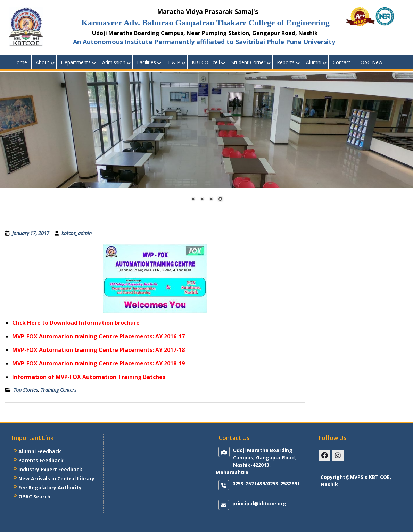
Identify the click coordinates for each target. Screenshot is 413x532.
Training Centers (59, 390)
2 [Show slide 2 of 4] (202, 200)
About (43, 62)
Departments (76, 62)
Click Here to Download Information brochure (76, 323)
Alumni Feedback (40, 451)
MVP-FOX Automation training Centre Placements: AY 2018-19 (98, 363)
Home (20, 62)
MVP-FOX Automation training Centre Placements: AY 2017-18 (98, 350)
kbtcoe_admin (77, 233)
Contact (342, 62)
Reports (286, 62)
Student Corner (248, 62)
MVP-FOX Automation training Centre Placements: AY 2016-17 (98, 336)
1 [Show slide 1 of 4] (193, 200)
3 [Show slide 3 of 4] (211, 200)
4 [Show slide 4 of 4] (220, 200)
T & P (174, 62)
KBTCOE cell (206, 62)
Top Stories (26, 390)
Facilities (146, 62)
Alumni (314, 62)
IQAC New (371, 62)
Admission (114, 62)
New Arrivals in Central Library (56, 478)
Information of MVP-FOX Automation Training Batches (89, 377)
